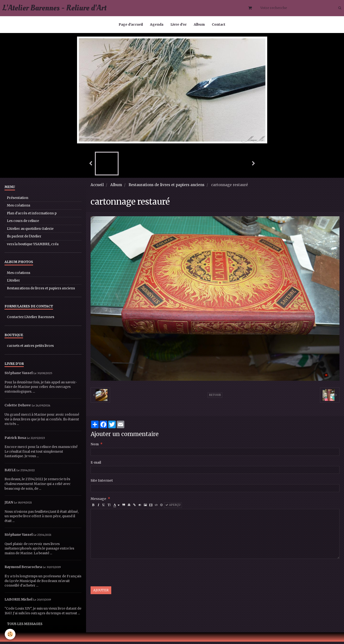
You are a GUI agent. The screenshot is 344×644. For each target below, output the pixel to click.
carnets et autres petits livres (30, 348)
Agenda (157, 25)
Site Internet (102, 483)
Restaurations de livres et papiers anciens (167, 187)
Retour (215, 397)
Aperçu (173, 507)
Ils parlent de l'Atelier (24, 239)
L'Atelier (13, 283)
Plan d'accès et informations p (32, 216)
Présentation (18, 200)
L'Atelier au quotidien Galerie (30, 231)
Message (98, 501)
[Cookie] (10, 634)
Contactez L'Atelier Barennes (31, 319)
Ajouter (101, 593)
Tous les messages (25, 626)
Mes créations (19, 208)
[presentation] (127, 575)
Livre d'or (179, 25)
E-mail (96, 465)
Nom (95, 447)
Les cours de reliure (23, 223)
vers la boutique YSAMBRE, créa (33, 247)
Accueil (97, 187)
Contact (219, 25)
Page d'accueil (131, 25)
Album (199, 25)
